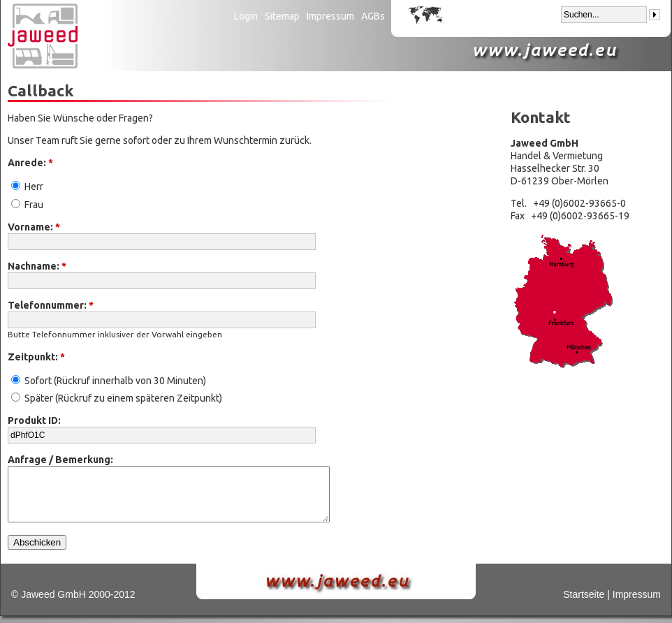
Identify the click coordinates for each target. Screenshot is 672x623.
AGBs (373, 16)
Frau (27, 205)
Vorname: (34, 227)
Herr (27, 186)
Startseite (584, 594)
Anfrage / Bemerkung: (60, 460)
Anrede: (30, 163)
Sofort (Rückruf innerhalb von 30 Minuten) (109, 381)
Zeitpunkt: (36, 357)
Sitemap (282, 16)
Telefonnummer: (51, 305)
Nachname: (37, 266)
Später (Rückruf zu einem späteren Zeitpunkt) (117, 398)
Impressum (330, 16)
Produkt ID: (34, 420)
